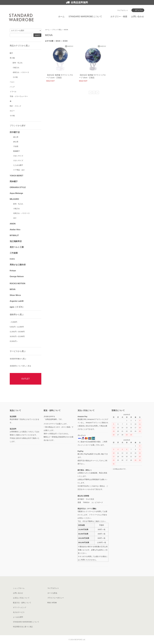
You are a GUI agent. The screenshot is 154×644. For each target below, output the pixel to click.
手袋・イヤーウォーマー (19, 96)
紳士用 (16, 142)
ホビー (12, 111)
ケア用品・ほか (19, 170)
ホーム (61, 17)
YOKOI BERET (17, 176)
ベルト (12, 82)
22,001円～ (14, 341)
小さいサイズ (18, 160)
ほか (15, 218)
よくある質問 (18, 617)
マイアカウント (123, 10)
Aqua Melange (16, 193)
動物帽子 (17, 151)
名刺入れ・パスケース (21, 72)
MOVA (66, 30)
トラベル (13, 92)
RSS (49, 603)
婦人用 (16, 137)
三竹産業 (14, 253)
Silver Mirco (15, 295)
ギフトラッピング (20, 607)
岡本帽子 (14, 182)
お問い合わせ (138, 17)
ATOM (54, 603)
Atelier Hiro (15, 230)
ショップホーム (19, 588)
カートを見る (52, 593)
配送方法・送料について (22, 603)
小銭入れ (16, 68)
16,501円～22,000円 (17, 336)
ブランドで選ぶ (57, 30)
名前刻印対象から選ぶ (18, 359)
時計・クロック (15, 106)
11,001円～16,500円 (17, 332)
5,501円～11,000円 (17, 327)
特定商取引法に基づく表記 (23, 627)
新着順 (65, 41)
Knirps (13, 271)
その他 (15, 77)
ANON (13, 224)
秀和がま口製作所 (18, 265)
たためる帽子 (18, 165)
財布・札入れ (18, 63)
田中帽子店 (15, 132)
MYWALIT (14, 235)
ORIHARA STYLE (18, 187)
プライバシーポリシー (56, 598)
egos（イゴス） (17, 307)
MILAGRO (14, 199)
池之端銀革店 (16, 241)
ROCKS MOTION (17, 283)
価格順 (58, 41)
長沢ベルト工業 (17, 247)
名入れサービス (19, 612)
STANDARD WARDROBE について (85, 17)
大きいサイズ (18, 156)
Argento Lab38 (17, 301)
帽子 (11, 53)
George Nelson (17, 276)
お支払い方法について (21, 598)
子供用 (16, 146)
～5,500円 (13, 322)
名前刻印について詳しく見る (20, 366)
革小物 (12, 58)
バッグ (12, 87)
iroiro (12, 259)
